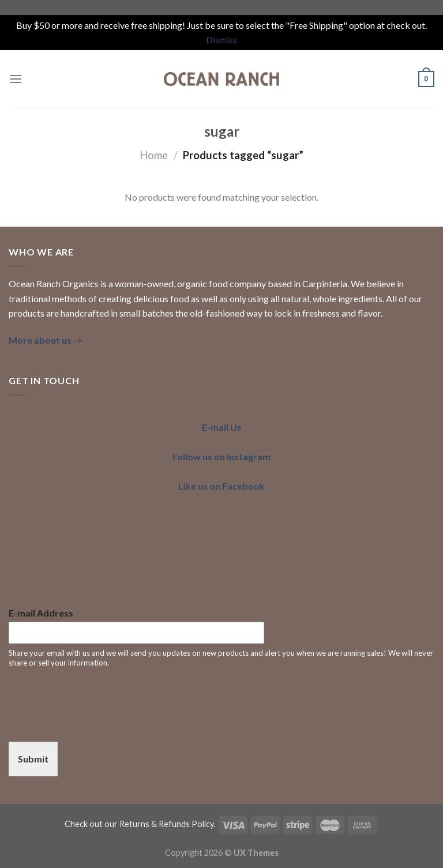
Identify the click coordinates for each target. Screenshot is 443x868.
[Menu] (16, 79)
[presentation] (96, 723)
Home (154, 155)
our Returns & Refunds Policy (159, 824)
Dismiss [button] (221, 40)
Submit (33, 759)
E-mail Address (41, 613)
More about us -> (46, 340)
